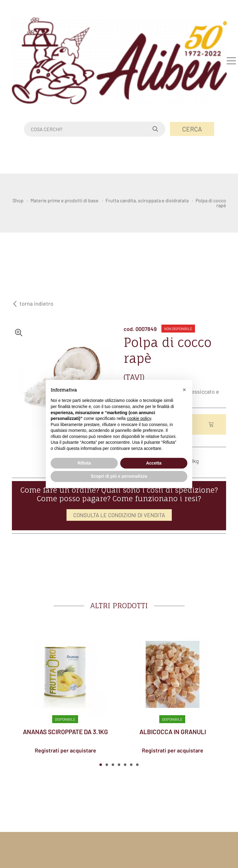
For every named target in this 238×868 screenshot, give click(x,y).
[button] (101, 765)
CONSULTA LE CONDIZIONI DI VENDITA (119, 515)
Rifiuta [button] (84, 463)
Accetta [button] (154, 463)
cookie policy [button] (139, 418)
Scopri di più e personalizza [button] (119, 476)
